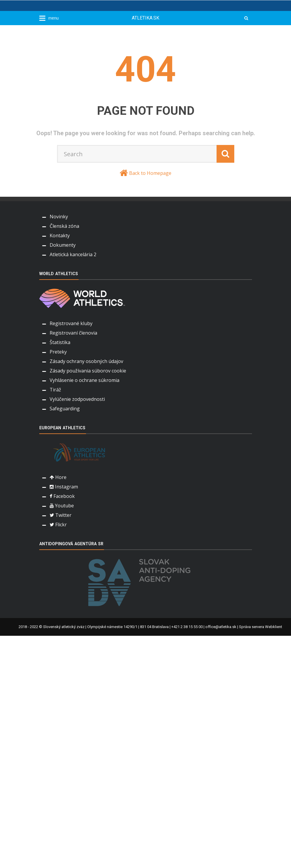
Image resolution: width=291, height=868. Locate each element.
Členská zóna (64, 226)
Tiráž (55, 390)
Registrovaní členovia (73, 333)
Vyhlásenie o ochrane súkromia (84, 380)
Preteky (58, 352)
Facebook (62, 496)
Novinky (59, 217)
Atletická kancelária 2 (73, 254)
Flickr (58, 525)
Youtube (62, 506)
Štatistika (60, 342)
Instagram (64, 487)
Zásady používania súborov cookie (88, 371)
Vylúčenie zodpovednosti (77, 399)
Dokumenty (63, 245)
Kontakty (60, 235)
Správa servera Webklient (261, 627)
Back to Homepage (150, 173)
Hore (58, 477)
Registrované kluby (71, 323)
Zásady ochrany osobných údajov (86, 361)
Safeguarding (65, 409)
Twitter (61, 515)
